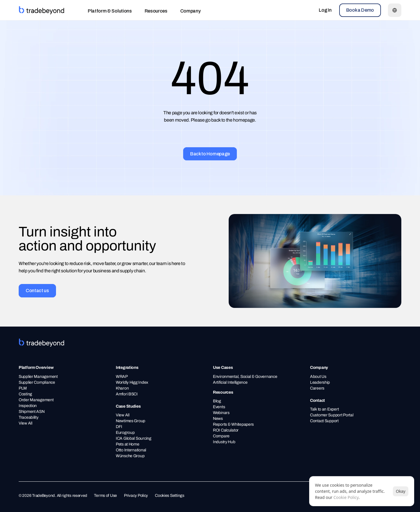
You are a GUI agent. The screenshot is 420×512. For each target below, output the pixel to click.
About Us (318, 377)
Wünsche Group (130, 456)
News (218, 419)
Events (219, 407)
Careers (317, 388)
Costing (25, 394)
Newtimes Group (131, 421)
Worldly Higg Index (132, 382)
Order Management (36, 400)
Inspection (28, 406)
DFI (119, 427)
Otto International (131, 450)
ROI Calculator (226, 430)
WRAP (122, 377)
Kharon (122, 388)
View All (26, 423)
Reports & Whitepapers (233, 424)
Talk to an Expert (324, 409)
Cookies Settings (170, 496)
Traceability (29, 417)
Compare (221, 436)
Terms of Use (105, 496)
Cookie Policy (346, 497)
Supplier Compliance (37, 382)
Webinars (221, 413)
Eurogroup (125, 433)
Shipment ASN (32, 412)
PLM (23, 388)
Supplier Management (38, 377)
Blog (217, 401)
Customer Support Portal (332, 415)
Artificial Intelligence (230, 382)
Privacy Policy (136, 496)
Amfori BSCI (127, 394)
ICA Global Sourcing (134, 438)
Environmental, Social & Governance (245, 377)
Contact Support (324, 421)
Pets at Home (128, 444)
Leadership (320, 382)
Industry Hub (224, 442)
